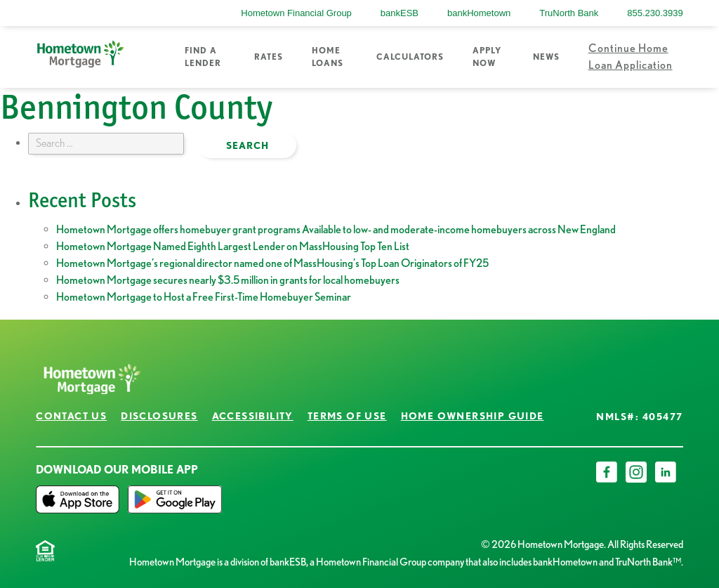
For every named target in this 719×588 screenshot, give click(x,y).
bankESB (400, 13)
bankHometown (479, 13)
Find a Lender (203, 57)
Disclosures (159, 416)
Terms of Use (347, 416)
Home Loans (328, 57)
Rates (269, 57)
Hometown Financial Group (296, 13)
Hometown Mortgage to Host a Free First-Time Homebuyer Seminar (204, 297)
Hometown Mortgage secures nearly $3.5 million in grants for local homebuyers (228, 280)
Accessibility (253, 416)
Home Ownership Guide (473, 416)
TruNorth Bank (569, 13)
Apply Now (487, 57)
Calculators (410, 57)
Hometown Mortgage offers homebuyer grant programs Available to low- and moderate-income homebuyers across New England (336, 229)
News (546, 57)
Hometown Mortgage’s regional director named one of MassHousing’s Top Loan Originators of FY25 (272, 263)
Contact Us (71, 416)
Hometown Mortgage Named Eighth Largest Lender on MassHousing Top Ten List (233, 246)
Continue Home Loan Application (631, 57)
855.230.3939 (655, 13)
